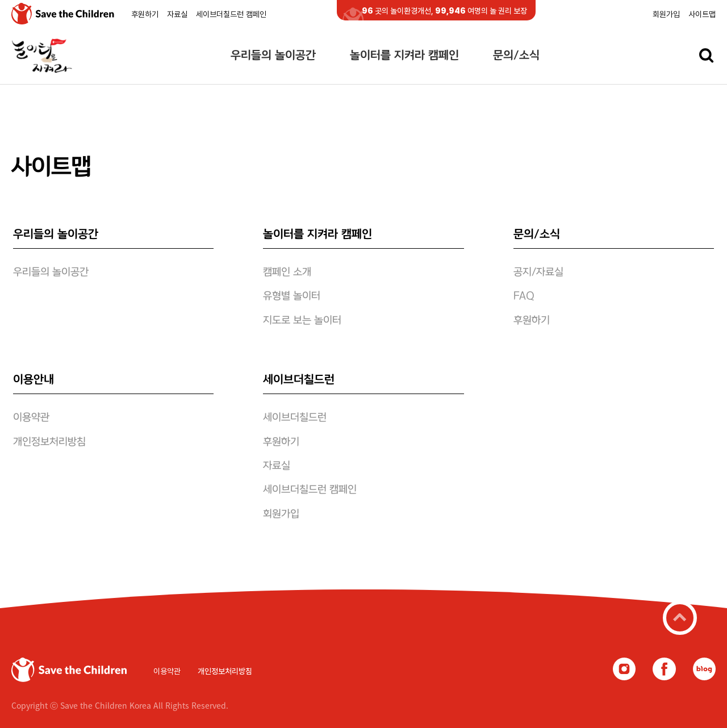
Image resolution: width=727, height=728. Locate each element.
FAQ (524, 296)
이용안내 (34, 380)
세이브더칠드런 (299, 380)
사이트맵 (702, 14)
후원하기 (145, 14)
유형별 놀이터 (292, 296)
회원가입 (666, 14)
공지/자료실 (538, 273)
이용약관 (31, 418)
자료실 (177, 14)
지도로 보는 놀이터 (302, 321)
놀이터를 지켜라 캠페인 (404, 56)
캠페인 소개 (287, 273)
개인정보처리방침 (49, 442)
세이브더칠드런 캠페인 (231, 14)
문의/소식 (516, 56)
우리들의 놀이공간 (273, 56)
